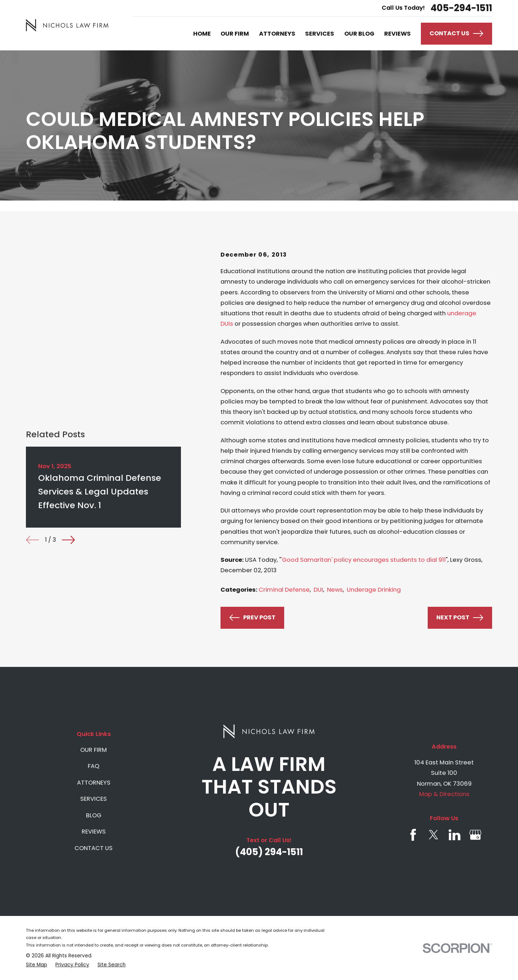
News (335, 590)
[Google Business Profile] (475, 835)
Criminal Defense (284, 590)
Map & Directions (444, 794)
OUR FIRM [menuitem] (235, 34)
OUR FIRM (94, 750)
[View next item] (68, 395)
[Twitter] (434, 835)
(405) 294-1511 (269, 852)
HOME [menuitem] (202, 34)
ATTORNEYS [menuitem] (277, 34)
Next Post (460, 618)
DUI (318, 590)
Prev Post (253, 618)
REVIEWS (94, 832)
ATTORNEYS (94, 783)
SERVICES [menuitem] (320, 34)
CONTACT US (94, 848)
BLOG (94, 815)
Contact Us (456, 33)
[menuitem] (37, 965)
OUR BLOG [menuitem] (359, 34)
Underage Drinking (374, 590)
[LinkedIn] (455, 835)
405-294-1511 (461, 8)
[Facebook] (413, 835)
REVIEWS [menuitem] (397, 34)
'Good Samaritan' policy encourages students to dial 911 (363, 560)
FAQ (94, 766)
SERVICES (94, 799)
